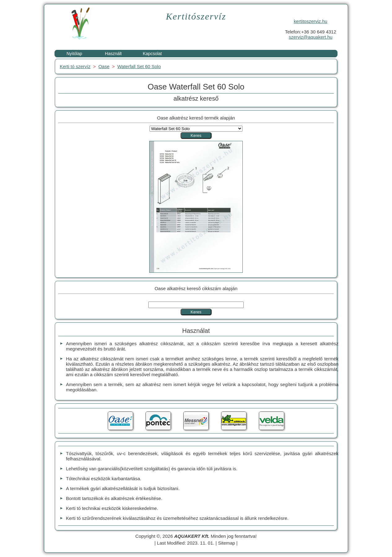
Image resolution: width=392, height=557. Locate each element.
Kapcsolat (152, 54)
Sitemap (226, 543)
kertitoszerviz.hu (311, 21)
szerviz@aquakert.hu (310, 37)
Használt (113, 54)
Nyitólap (74, 54)
